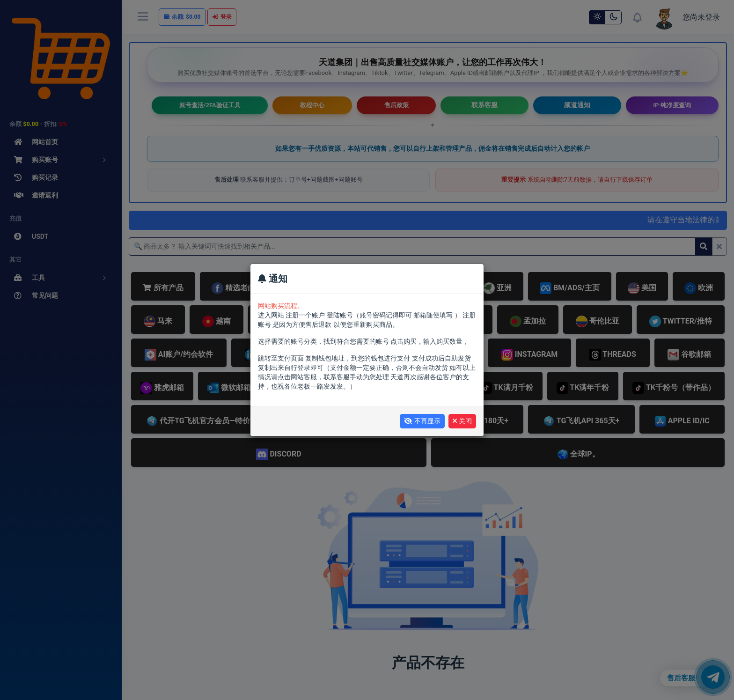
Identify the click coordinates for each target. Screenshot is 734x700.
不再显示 (422, 421)
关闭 (462, 421)
